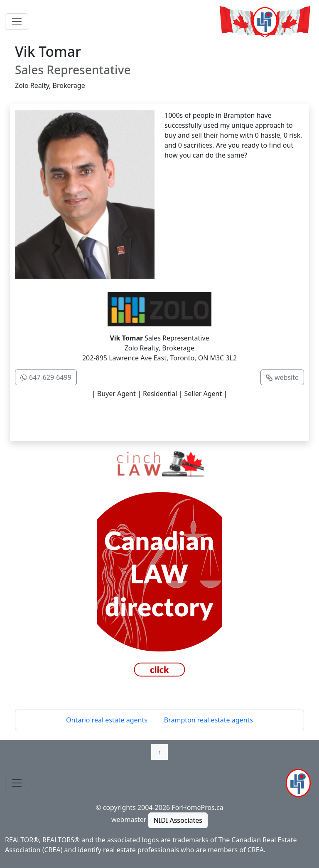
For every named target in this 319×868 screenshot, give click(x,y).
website (287, 377)
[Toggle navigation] (17, 22)
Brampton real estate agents (209, 720)
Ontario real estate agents (107, 720)
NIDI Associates (178, 820)
